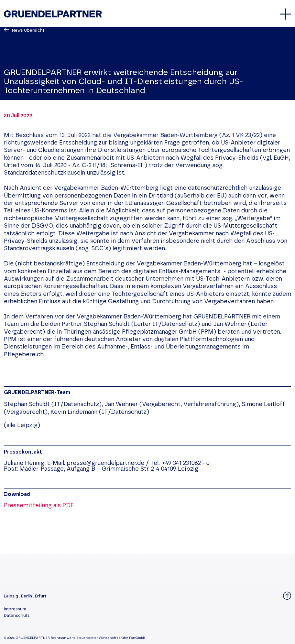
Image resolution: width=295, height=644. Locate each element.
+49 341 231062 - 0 (186, 463)
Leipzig (11, 596)
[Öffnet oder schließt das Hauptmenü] (285, 14)
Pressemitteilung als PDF (39, 506)
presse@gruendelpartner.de (105, 463)
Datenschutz (17, 616)
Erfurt (41, 596)
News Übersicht (28, 31)
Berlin (27, 596)
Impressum (15, 609)
